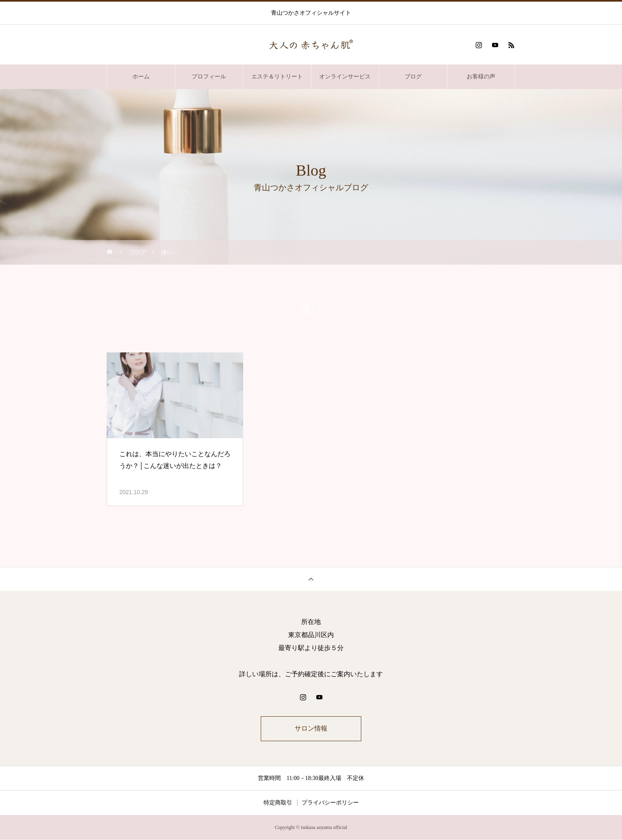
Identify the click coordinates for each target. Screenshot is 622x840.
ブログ (413, 77)
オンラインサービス (345, 77)
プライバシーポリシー (330, 803)
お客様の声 (481, 77)
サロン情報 (311, 729)
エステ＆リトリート (277, 77)
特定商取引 (278, 803)
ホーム (141, 77)
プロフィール (209, 77)
